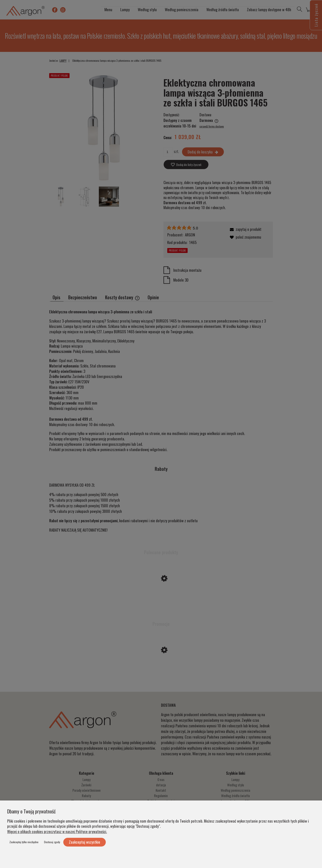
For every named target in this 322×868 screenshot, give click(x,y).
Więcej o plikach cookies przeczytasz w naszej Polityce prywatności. (57, 831)
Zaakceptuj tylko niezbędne (24, 842)
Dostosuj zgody (52, 842)
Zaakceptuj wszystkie (85, 842)
